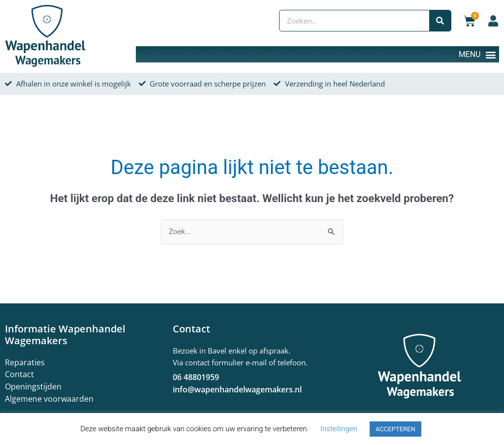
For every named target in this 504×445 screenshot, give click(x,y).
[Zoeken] (440, 21)
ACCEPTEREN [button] (395, 429)
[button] (477, 54)
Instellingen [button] (339, 429)
